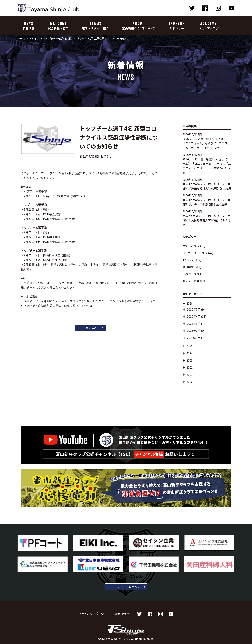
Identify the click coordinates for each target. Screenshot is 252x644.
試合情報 (188, 267)
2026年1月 (194, 338)
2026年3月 (194, 323)
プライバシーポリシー (93, 614)
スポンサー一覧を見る (126, 587)
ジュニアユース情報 (195, 253)
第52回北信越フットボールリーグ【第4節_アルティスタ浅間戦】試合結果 (206, 202)
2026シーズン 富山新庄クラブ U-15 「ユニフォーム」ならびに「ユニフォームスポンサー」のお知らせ (206, 143)
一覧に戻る (90, 328)
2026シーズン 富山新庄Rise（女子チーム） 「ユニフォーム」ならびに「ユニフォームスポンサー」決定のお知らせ (207, 166)
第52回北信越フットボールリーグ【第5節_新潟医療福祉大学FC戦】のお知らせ (207, 220)
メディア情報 (191, 281)
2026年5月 (194, 309)
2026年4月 (194, 316)
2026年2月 (194, 331)
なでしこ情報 (191, 246)
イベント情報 (191, 274)
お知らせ (188, 260)
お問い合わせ (122, 614)
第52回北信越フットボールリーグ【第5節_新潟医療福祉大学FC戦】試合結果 (207, 186)
